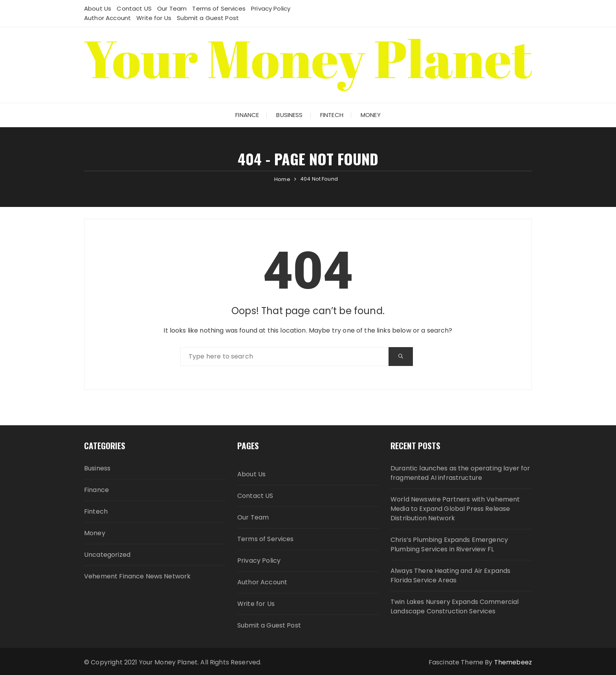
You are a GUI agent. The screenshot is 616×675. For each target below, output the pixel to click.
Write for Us (154, 18)
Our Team (172, 8)
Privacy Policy (271, 8)
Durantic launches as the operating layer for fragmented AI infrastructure (460, 473)
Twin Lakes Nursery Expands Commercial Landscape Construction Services (455, 606)
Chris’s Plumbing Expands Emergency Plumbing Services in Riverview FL (449, 544)
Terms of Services (219, 8)
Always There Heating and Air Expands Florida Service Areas (450, 575)
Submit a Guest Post (208, 18)
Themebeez (513, 662)
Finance (247, 115)
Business (289, 115)
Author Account (107, 18)
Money (371, 115)
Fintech (332, 115)
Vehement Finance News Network (137, 576)
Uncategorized (107, 555)
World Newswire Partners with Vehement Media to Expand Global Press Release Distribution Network (455, 509)
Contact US (134, 8)
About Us (98, 8)
